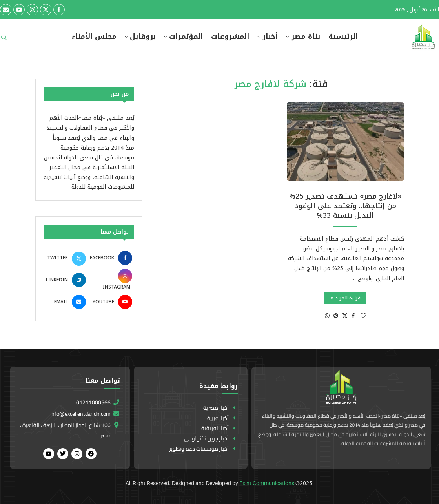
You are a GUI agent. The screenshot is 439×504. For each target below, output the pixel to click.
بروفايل (143, 37)
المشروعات (230, 37)
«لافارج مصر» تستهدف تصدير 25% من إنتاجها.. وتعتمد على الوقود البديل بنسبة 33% (345, 206)
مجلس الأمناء (94, 37)
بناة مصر (306, 37)
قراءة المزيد (345, 298)
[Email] (6, 10)
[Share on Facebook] (353, 316)
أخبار (270, 37)
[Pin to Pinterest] (336, 316)
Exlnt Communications (267, 483)
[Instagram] (32, 10)
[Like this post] (363, 316)
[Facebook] (59, 10)
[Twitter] (46, 10)
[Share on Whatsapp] (327, 316)
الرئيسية (343, 37)
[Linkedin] (66, 280)
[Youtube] (19, 10)
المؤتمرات (186, 37)
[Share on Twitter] (345, 316)
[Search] (4, 40)
